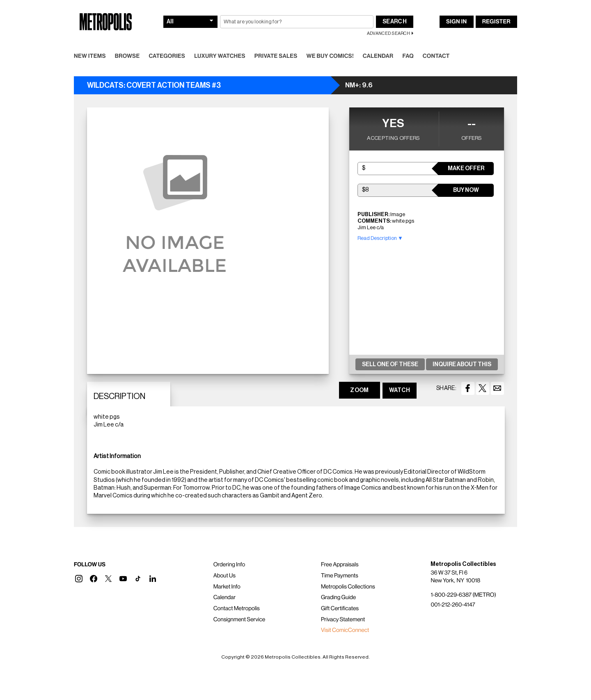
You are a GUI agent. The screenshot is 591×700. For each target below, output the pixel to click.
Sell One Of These (390, 365)
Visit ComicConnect (345, 630)
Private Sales (276, 56)
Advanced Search (388, 33)
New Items (90, 56)
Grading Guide (338, 597)
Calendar (378, 56)
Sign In (456, 22)
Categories (167, 56)
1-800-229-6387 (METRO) (463, 595)
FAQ (408, 56)
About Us (224, 576)
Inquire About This (462, 365)
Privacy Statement (343, 620)
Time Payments (340, 576)
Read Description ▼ (380, 238)
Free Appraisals (340, 565)
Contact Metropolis (237, 609)
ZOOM (359, 390)
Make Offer (466, 169)
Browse (127, 56)
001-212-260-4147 (453, 605)
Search (395, 22)
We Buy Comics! (330, 56)
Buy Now (466, 190)
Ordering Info (229, 565)
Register (496, 22)
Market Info (227, 587)
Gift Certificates (340, 609)
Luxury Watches (220, 56)
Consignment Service (239, 620)
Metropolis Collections (348, 587)
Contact (436, 56)
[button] (79, 579)
